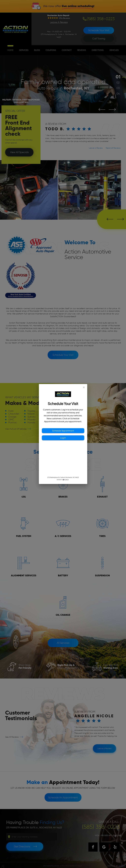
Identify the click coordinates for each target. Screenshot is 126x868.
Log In (63, 438)
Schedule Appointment (63, 431)
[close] (84, 387)
